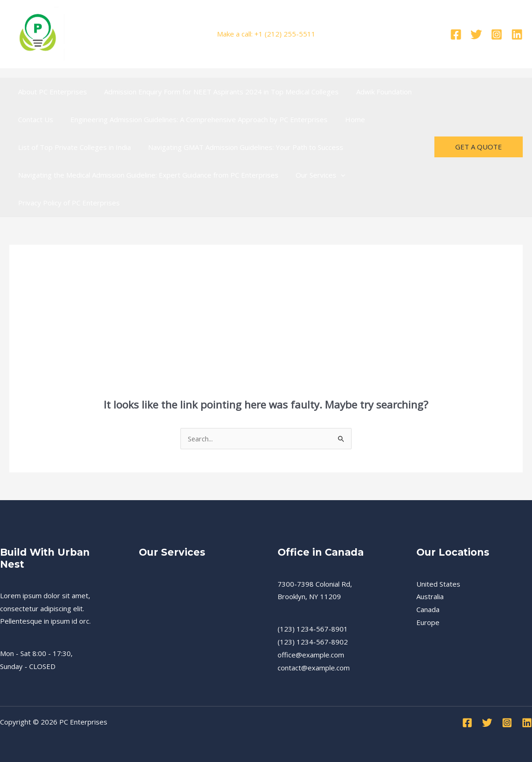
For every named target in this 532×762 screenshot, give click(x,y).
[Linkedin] (517, 34)
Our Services (315, 175)
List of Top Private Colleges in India (73, 147)
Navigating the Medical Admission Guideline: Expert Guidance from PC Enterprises (146, 175)
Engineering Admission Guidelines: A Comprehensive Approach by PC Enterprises (194, 119)
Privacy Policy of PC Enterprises (67, 203)
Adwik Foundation (375, 92)
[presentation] (336, 175)
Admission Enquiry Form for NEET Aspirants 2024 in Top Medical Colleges (216, 92)
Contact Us (34, 119)
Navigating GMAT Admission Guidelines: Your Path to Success (241, 147)
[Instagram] (497, 34)
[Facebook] (456, 34)
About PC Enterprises (51, 92)
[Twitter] (476, 34)
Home (346, 119)
